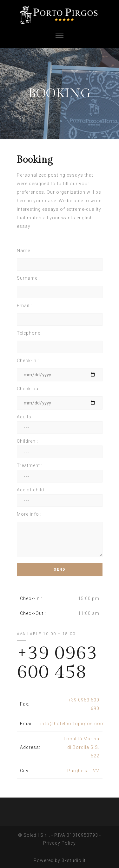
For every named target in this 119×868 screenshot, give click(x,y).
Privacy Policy (60, 842)
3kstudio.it (74, 859)
